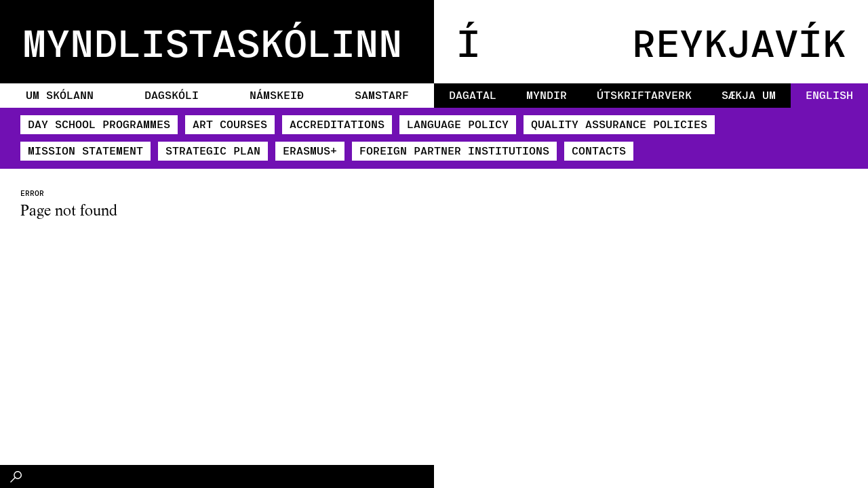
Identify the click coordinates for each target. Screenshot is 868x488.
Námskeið (277, 95)
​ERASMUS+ (310, 150)
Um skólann (60, 95)
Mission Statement (85, 150)
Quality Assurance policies (619, 124)
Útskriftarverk (644, 95)
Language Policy (458, 124)
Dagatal (473, 95)
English (829, 95)
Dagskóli (172, 95)
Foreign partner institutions (454, 150)
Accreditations (337, 124)
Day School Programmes (99, 124)
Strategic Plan (213, 150)
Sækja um (749, 95)
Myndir (547, 95)
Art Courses (230, 124)
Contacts (599, 150)
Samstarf (382, 95)
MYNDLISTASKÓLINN (212, 41)
